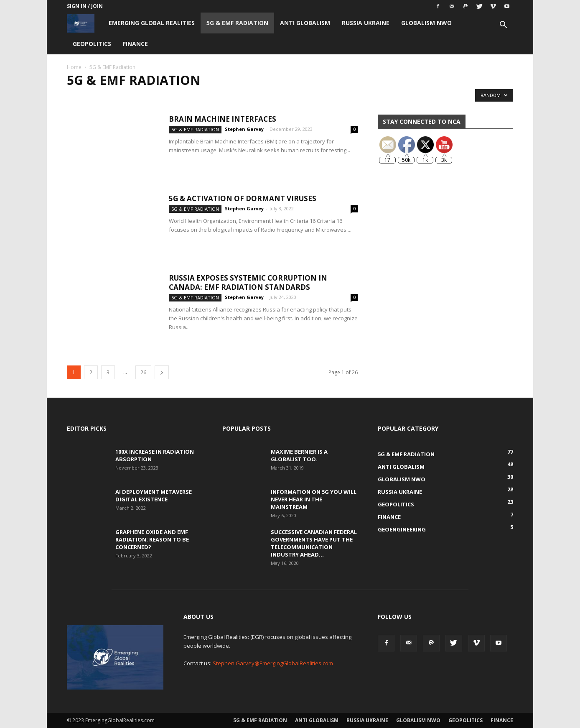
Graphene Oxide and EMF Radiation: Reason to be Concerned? (152, 539)
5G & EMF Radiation (237, 23)
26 (143, 372)
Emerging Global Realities (152, 23)
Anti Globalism (305, 23)
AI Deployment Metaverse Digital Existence (154, 496)
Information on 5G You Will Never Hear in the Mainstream (314, 499)
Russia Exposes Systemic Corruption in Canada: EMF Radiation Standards (248, 282)
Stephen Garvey (244, 129)
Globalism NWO (426, 23)
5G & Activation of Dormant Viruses (243, 198)
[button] (503, 26)
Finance (135, 44)
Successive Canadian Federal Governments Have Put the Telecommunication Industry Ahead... (314, 543)
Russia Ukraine (366, 23)
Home (74, 67)
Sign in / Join (85, 6)
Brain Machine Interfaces (223, 119)
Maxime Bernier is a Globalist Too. (299, 455)
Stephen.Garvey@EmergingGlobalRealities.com (273, 663)
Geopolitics (92, 44)
